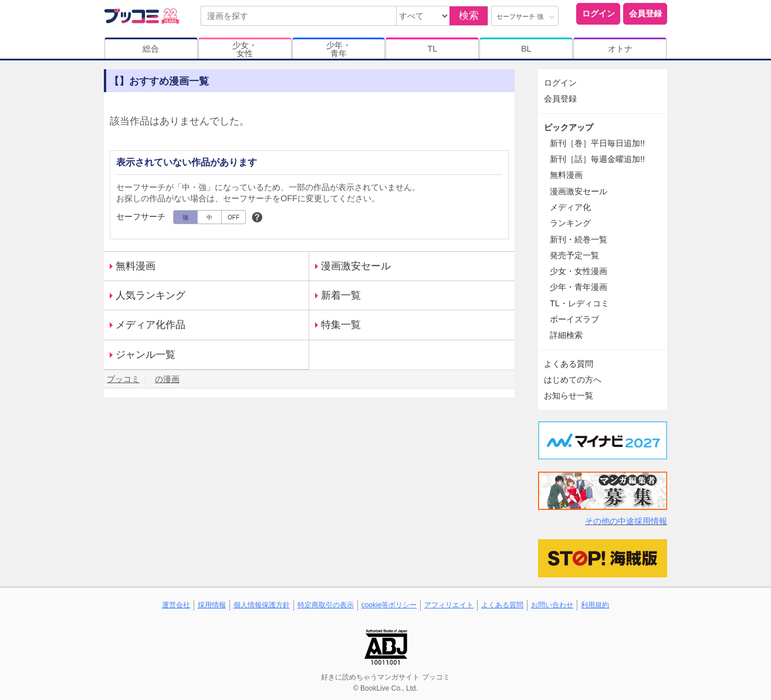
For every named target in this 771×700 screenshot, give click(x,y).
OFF (234, 217)
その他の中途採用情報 (626, 521)
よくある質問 (569, 364)
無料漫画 (136, 266)
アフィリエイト (449, 605)
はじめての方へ (573, 380)
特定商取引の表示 (326, 605)
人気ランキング (151, 295)
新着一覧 (341, 295)
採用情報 (212, 605)
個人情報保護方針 (262, 605)
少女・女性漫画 (579, 271)
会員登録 (645, 13)
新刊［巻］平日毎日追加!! (597, 143)
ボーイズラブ (574, 319)
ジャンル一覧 (146, 355)
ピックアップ (569, 127)
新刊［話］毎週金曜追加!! (597, 159)
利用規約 (595, 605)
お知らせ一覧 (569, 395)
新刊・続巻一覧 (579, 239)
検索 (469, 16)
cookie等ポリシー (389, 605)
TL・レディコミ (579, 303)
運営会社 (176, 605)
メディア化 (570, 207)
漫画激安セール (356, 266)
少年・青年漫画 (579, 287)
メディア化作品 (151, 325)
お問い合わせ (552, 605)
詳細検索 (566, 335)
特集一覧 (341, 325)
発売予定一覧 (574, 255)
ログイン (598, 13)
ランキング (570, 223)
